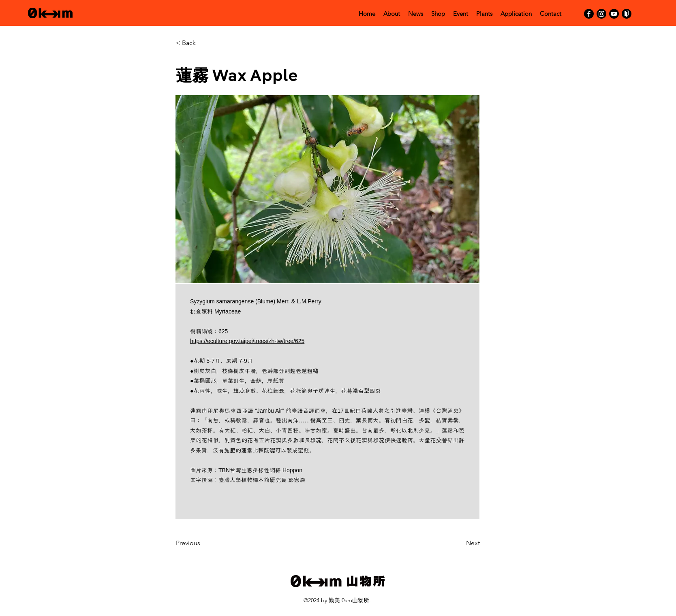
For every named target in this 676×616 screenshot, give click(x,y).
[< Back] (202, 43)
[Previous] (202, 544)
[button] (327, 189)
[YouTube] (614, 14)
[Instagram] (601, 14)
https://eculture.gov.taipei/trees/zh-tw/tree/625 (247, 341)
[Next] (460, 544)
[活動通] (627, 14)
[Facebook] (589, 14)
